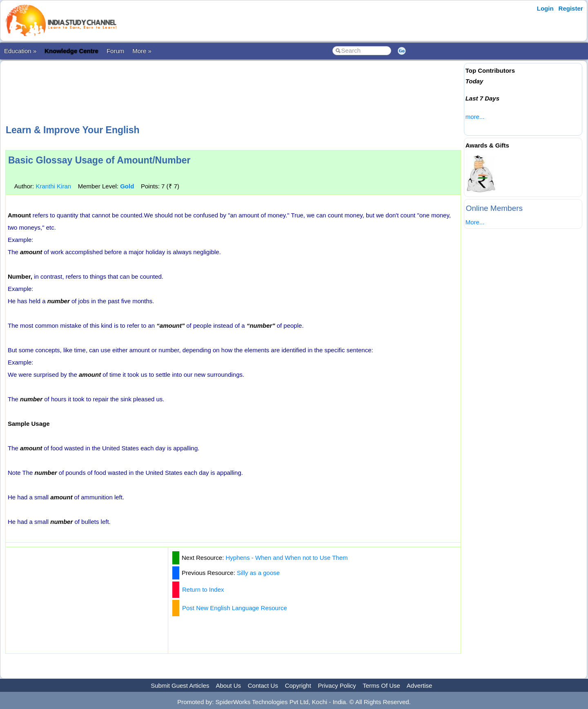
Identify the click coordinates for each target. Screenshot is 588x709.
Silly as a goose (258, 573)
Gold (127, 186)
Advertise (420, 686)
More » (142, 51)
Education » (20, 51)
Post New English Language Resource (235, 608)
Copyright (298, 686)
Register (571, 8)
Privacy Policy (337, 686)
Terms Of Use (381, 686)
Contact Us (263, 686)
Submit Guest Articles (180, 686)
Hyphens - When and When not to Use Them (287, 558)
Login (545, 8)
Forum (115, 51)
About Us (228, 686)
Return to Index (203, 589)
